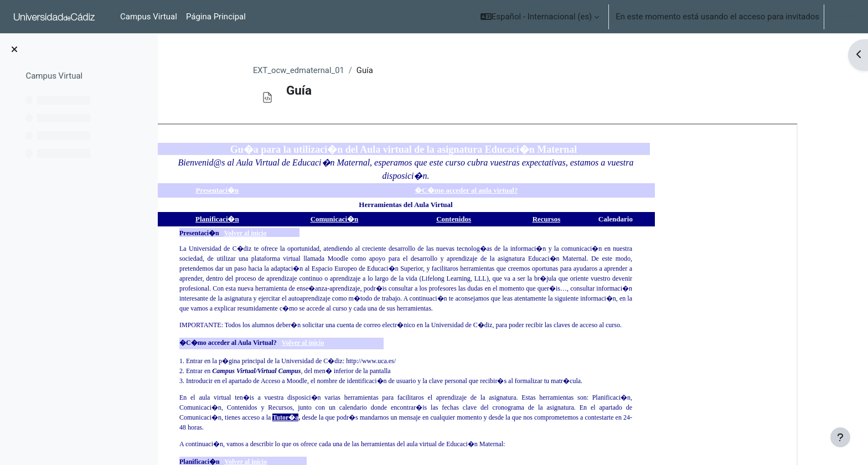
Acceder (844, 17)
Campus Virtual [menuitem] (149, 17)
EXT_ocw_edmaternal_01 (329, 70)
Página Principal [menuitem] (216, 17)
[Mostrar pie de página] (840, 437)
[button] (540, 17)
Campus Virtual (54, 76)
